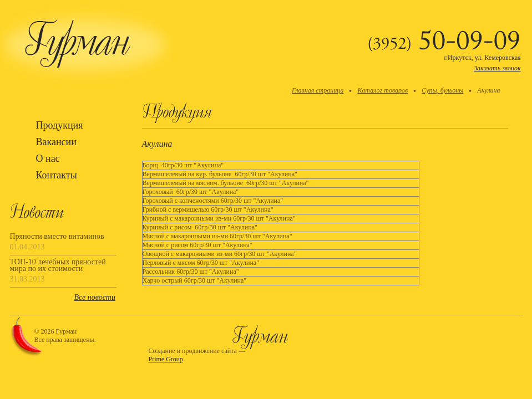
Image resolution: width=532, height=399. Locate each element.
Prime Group (166, 359)
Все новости (95, 297)
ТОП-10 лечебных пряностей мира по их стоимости (58, 265)
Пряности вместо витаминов (57, 237)
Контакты (57, 175)
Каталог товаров (382, 90)
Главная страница (318, 90)
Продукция (60, 125)
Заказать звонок (497, 68)
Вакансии (56, 142)
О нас (48, 158)
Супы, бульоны (442, 90)
